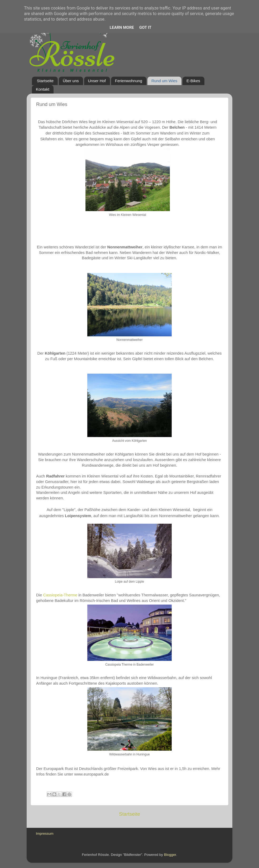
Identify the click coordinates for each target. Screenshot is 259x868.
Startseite (45, 81)
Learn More (122, 27)
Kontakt (43, 89)
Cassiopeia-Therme (60, 595)
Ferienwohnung (129, 81)
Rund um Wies (164, 81)
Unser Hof (97, 81)
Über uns (71, 81)
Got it (145, 27)
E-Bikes (193, 81)
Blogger (170, 855)
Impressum (45, 834)
